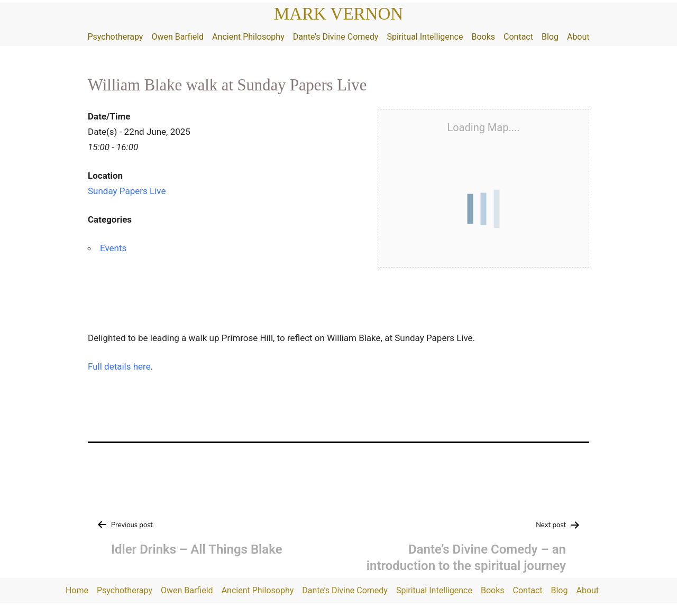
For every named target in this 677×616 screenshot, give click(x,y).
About (578, 37)
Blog (550, 37)
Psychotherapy (115, 37)
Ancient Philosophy (248, 37)
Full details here (119, 366)
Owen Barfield (177, 37)
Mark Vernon (338, 14)
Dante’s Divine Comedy (336, 37)
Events (113, 248)
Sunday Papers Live (127, 191)
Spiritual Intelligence (425, 37)
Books (483, 37)
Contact (518, 37)
